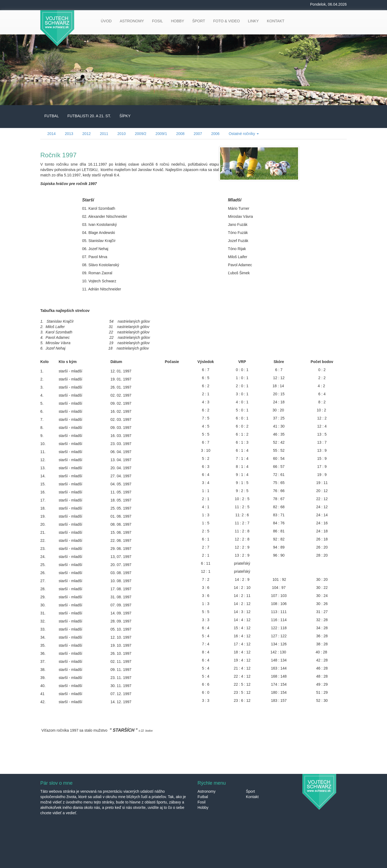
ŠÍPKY (125, 116)
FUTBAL (52, 116)
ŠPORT (199, 21)
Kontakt (252, 797)
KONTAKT (276, 21)
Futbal (203, 797)
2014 (51, 134)
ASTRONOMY (132, 21)
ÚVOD (106, 21)
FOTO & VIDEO (226, 21)
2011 (104, 134)
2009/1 (161, 134)
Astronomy (207, 791)
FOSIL (157, 21)
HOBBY (178, 21)
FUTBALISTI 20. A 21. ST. (89, 116)
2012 (86, 134)
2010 (122, 134)
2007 (198, 134)
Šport (250, 791)
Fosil (202, 802)
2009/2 (141, 134)
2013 (69, 134)
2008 (180, 134)
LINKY (253, 21)
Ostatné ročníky (244, 134)
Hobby (203, 807)
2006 (215, 134)
